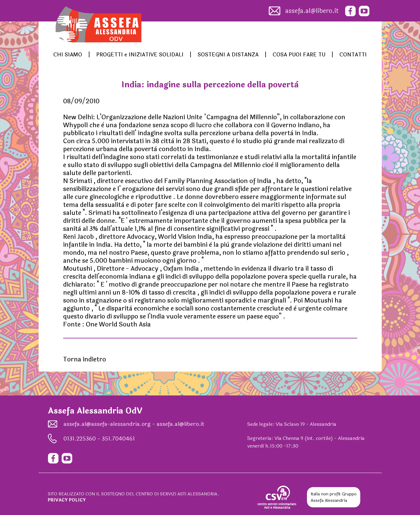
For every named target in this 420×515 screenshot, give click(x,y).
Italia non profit (326, 494)
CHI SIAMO (68, 55)
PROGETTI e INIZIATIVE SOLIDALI (140, 55)
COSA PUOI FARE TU (299, 55)
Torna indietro (85, 359)
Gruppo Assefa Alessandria (334, 497)
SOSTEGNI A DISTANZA (228, 55)
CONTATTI (353, 55)
